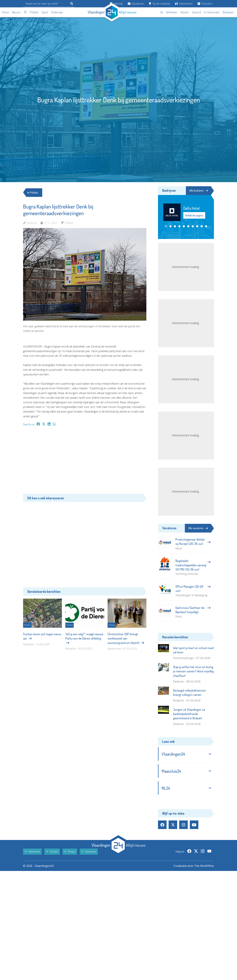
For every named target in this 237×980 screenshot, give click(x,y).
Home (5, 12)
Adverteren (184, 4)
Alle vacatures (198, 528)
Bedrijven (228, 12)
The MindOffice (204, 866)
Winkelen (172, 12)
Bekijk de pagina (194, 215)
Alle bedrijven (199, 191)
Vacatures (136, 4)
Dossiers (205, 4)
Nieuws (16, 12)
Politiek (34, 12)
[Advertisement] (85, 462)
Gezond (196, 12)
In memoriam (212, 12)
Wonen (185, 12)
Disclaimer (89, 852)
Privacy (70, 852)
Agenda (116, 4)
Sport (45, 12)
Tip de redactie (160, 4)
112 (25, 12)
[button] (166, 226)
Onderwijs (57, 12)
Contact (52, 852)
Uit (162, 12)
